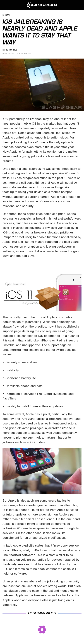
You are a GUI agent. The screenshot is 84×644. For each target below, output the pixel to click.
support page (57, 345)
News (6, 15)
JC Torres (12, 50)
